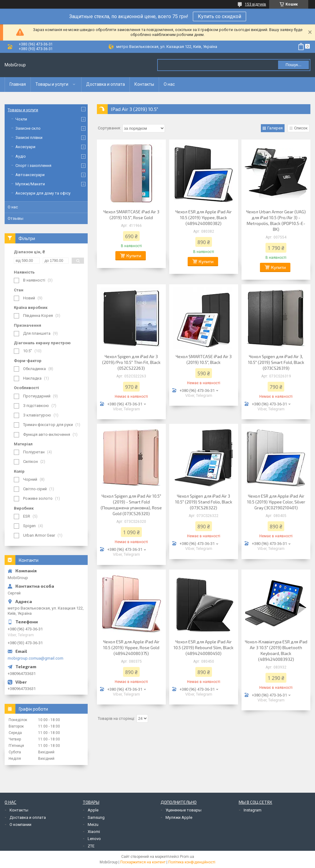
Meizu (93, 825)
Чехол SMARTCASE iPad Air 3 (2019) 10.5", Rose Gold (131, 215)
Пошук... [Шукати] (293, 65)
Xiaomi (94, 832)
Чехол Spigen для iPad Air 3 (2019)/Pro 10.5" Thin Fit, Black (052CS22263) (131, 362)
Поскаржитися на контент (143, 862)
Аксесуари (25, 147)
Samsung (96, 817)
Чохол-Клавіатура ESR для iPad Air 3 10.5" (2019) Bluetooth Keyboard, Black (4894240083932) (276, 650)
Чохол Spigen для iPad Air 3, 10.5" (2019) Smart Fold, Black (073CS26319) (276, 362)
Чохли (21, 119)
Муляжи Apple (179, 817)
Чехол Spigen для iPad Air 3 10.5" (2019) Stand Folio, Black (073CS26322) (204, 502)
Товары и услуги (52, 84)
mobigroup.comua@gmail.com (36, 658)
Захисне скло (28, 128)
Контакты (144, 84)
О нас (169, 84)
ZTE (91, 846)
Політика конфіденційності (192, 862)
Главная (18, 84)
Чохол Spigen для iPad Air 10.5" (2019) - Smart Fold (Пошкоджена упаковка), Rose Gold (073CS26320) (131, 505)
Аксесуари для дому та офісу (43, 193)
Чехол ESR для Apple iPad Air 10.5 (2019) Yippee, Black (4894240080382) (203, 217)
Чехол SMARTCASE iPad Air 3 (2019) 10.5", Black (204, 359)
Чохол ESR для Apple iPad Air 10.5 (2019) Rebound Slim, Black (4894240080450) (203, 647)
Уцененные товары (183, 810)
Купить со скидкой (219, 16)
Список (301, 128)
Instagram (253, 810)
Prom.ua (187, 857)
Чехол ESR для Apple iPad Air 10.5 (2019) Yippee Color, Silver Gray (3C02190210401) (276, 502)
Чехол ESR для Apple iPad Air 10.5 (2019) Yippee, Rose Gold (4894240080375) (131, 647)
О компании (20, 825)
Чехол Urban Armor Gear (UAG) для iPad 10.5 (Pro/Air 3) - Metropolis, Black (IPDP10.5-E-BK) (276, 220)
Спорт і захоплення (33, 166)
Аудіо (21, 156)
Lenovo (94, 839)
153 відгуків (255, 4)
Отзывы (16, 218)
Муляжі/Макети (30, 184)
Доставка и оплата (106, 84)
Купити (134, 256)
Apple (93, 810)
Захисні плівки (29, 138)
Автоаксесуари (30, 175)
